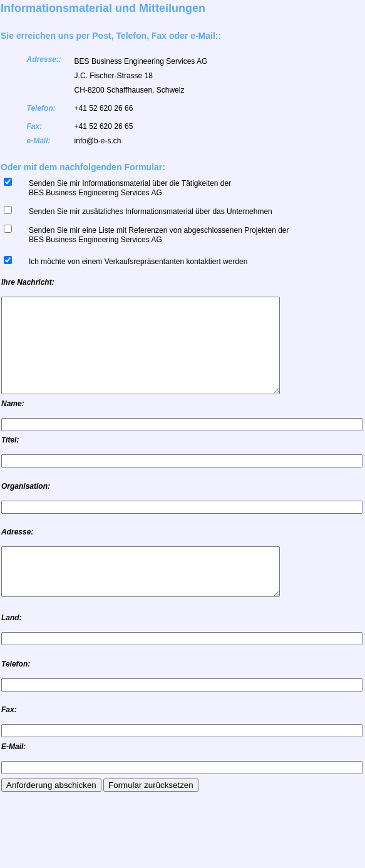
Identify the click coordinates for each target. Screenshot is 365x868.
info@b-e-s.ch (98, 141)
